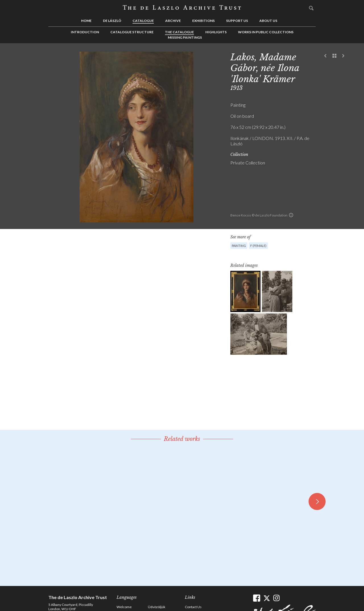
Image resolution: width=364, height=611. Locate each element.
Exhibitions (203, 21)
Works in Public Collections (266, 32)
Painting (239, 246)
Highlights (216, 32)
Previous (326, 56)
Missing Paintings (185, 37)
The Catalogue (179, 32)
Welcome (124, 607)
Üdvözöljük (157, 607)
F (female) (258, 246)
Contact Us (193, 607)
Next (343, 56)
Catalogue (143, 21)
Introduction (85, 32)
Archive (173, 21)
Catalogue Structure (132, 32)
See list (334, 56)
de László (112, 21)
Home (86, 21)
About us (268, 21)
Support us (237, 21)
